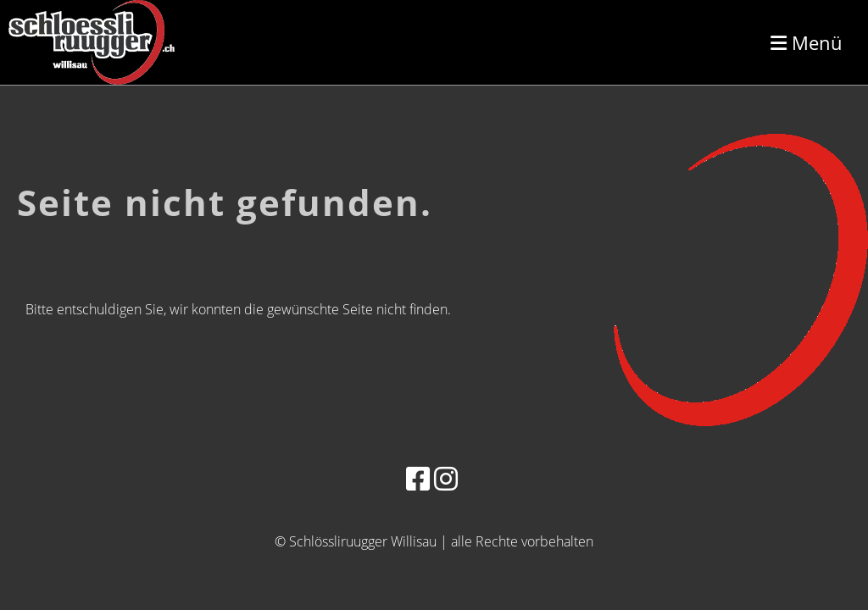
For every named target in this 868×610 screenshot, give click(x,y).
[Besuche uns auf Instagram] (446, 478)
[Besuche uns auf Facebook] (418, 478)
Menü (807, 42)
